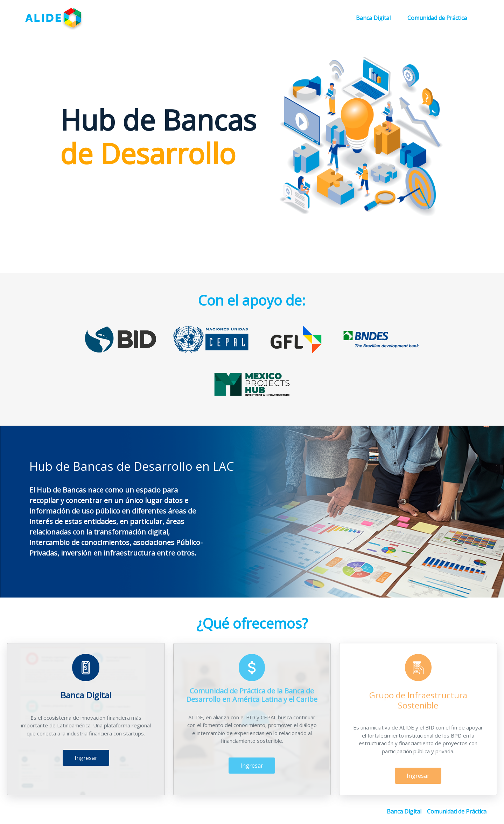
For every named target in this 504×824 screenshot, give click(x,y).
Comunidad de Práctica (437, 18)
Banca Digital (373, 18)
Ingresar (86, 725)
